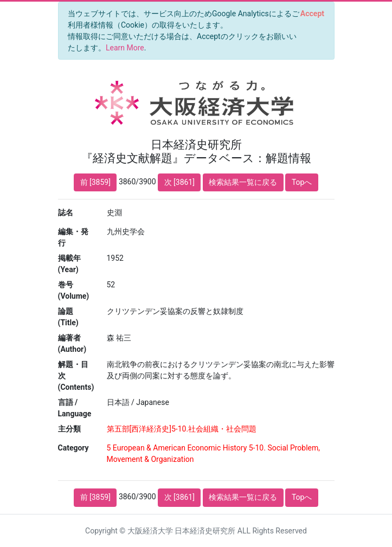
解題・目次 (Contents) (76, 376)
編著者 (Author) (72, 343)
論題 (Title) (68, 317)
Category (73, 448)
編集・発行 (73, 237)
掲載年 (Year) (69, 264)
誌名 (66, 213)
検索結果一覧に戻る (243, 182)
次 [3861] (179, 182)
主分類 (69, 429)
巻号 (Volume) (74, 290)
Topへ (302, 182)
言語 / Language (75, 408)
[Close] (312, 14)
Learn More (125, 48)
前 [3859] (95, 182)
